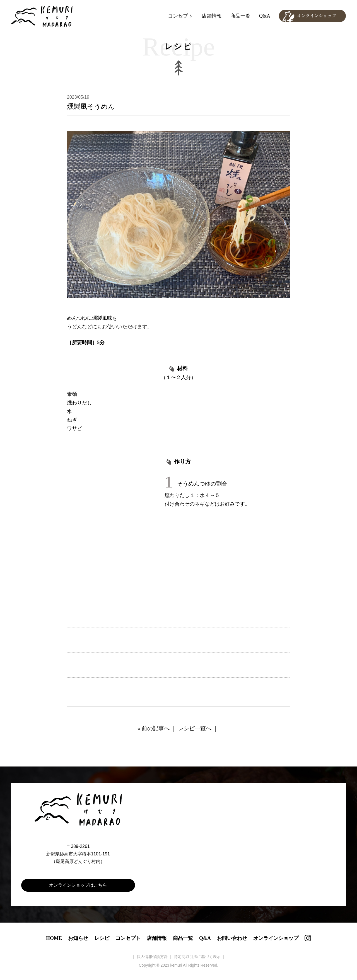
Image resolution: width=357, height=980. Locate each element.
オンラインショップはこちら (78, 885)
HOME (54, 938)
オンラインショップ (276, 938)
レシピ (102, 938)
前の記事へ (156, 728)
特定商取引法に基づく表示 (197, 957)
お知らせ (78, 938)
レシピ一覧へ (195, 728)
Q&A (265, 16)
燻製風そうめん (91, 106)
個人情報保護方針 (152, 957)
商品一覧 (240, 16)
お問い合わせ (232, 938)
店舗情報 (212, 16)
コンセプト (180, 16)
